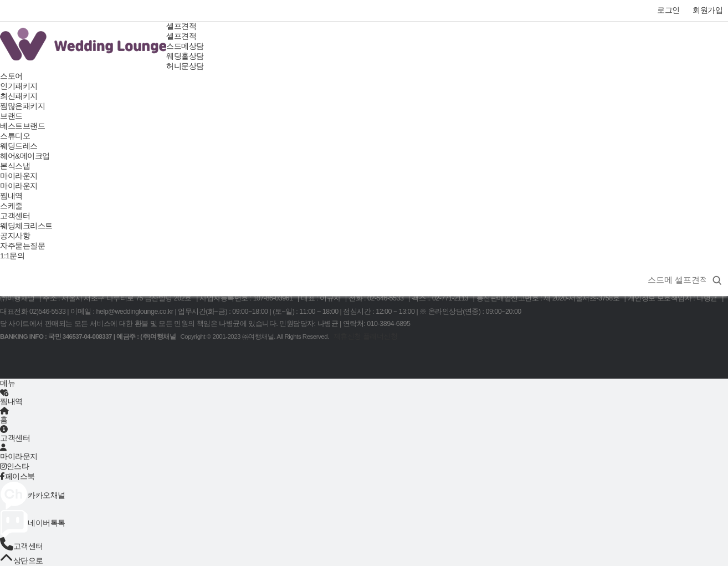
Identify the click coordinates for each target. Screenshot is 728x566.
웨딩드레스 (19, 146)
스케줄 (11, 206)
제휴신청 (347, 336)
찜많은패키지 (22, 106)
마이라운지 (19, 176)
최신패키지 (19, 96)
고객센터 (15, 216)
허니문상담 (185, 66)
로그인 (668, 10)
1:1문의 (12, 256)
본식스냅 (15, 166)
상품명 (640, 267)
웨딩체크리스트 (26, 226)
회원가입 (708, 10)
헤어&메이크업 (25, 156)
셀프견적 (181, 26)
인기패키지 (19, 86)
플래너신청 (380, 336)
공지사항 (15, 236)
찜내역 (11, 196)
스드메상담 (185, 46)
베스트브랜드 (22, 126)
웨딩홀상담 (185, 56)
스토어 (11, 76)
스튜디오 (15, 136)
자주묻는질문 (22, 246)
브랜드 (11, 116)
